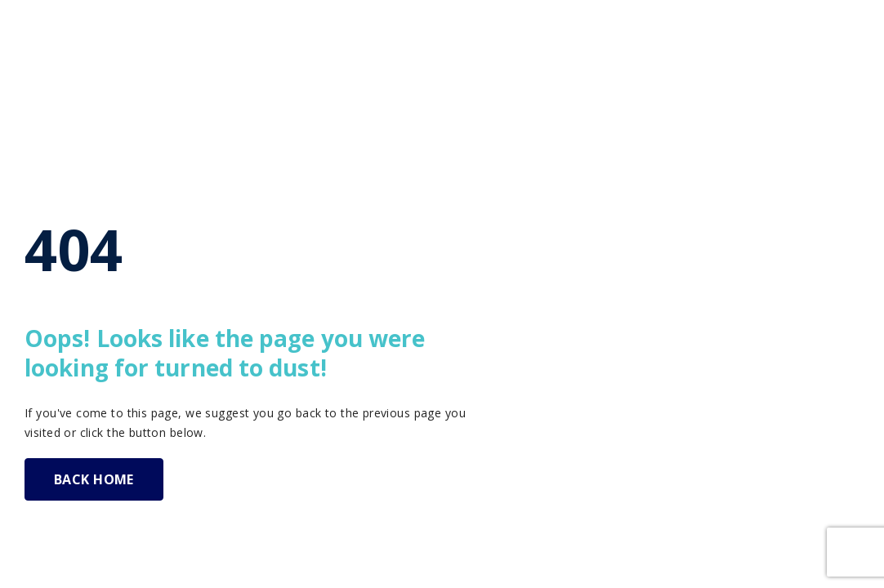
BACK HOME (94, 479)
